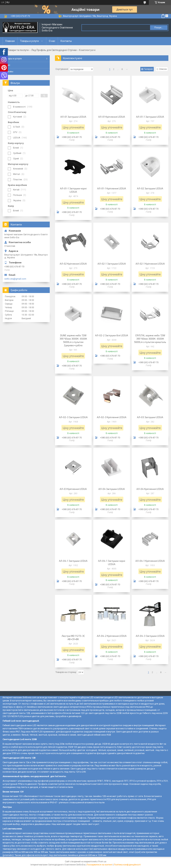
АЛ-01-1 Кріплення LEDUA (112, 188)
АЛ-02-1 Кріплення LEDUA (150, 264)
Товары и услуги (29, 41)
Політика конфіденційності (127, 865)
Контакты (66, 41)
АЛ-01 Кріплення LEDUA (112, 117)
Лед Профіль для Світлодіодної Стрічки (54, 50)
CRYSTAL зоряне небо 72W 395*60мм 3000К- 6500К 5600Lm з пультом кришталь (150, 339)
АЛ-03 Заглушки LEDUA (150, 417)
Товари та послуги (18, 50)
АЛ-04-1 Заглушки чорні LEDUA (112, 562)
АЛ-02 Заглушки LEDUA (150, 188)
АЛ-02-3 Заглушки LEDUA (73, 417)
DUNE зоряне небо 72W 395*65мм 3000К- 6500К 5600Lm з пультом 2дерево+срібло (73, 340)
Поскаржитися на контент (100, 865)
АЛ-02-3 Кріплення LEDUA (112, 417)
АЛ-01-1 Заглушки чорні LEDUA (73, 190)
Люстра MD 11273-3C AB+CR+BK (73, 637)
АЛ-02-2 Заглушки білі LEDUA (112, 335)
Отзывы (9, 71)
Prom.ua (102, 862)
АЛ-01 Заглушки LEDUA (73, 117)
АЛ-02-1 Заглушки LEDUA (112, 264)
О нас (52, 41)
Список (163, 69)
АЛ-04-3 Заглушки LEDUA (150, 636)
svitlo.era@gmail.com (15, 279)
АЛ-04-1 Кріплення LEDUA (150, 561)
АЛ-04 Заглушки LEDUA (112, 489)
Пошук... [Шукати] (159, 27)
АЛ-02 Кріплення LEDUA (73, 264)
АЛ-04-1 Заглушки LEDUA (73, 561)
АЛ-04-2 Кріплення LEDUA (112, 636)
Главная (10, 41)
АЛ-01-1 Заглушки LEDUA (150, 117)
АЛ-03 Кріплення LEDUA (73, 489)
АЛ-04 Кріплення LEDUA (150, 489)
